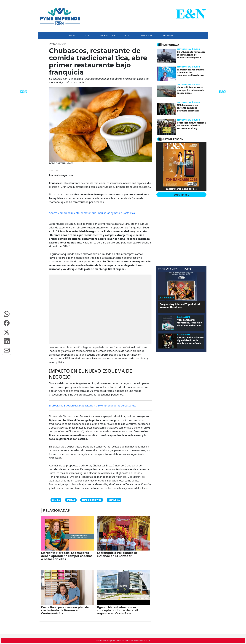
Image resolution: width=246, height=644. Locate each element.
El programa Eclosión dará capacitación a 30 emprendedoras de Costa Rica (93, 406)
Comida (56, 500)
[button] (7, 314)
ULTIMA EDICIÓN (173, 139)
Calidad (71, 500)
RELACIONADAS (56, 510)
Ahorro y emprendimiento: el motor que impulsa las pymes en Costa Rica (92, 213)
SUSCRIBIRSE (181, 195)
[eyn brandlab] (174, 270)
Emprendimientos (92, 500)
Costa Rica (114, 500)
